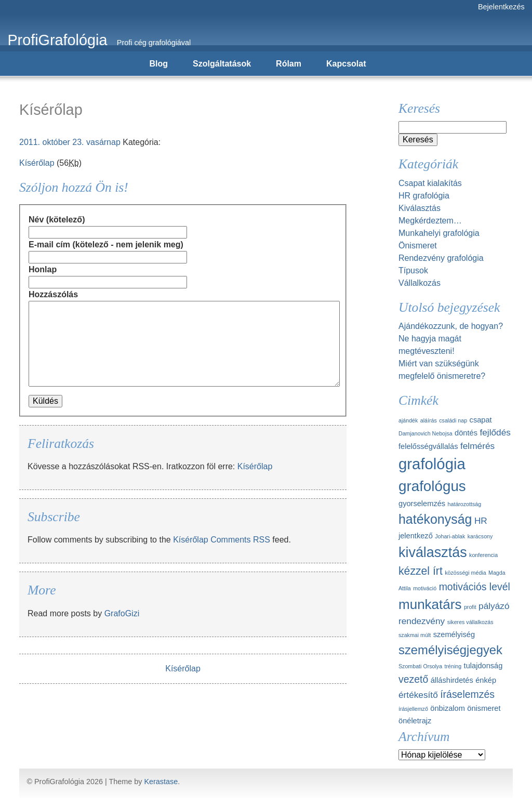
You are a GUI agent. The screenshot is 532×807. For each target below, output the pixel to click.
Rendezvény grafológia (441, 258)
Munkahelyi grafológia (439, 233)
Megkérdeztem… (430, 221)
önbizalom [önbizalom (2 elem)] (448, 708)
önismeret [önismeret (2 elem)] (484, 708)
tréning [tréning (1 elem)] (453, 666)
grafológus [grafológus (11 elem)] (432, 486)
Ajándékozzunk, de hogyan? (451, 326)
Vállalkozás (420, 283)
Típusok (413, 270)
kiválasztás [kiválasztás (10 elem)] (433, 552)
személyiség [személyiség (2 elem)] (454, 634)
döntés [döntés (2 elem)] (466, 433)
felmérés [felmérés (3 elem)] (477, 446)
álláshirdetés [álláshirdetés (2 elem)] (452, 680)
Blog (159, 64)
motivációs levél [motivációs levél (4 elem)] (475, 587)
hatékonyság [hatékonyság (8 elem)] (435, 519)
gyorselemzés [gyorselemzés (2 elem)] (422, 504)
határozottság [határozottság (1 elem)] (465, 504)
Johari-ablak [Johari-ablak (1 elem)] (450, 536)
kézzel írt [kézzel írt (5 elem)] (421, 571)
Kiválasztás (420, 208)
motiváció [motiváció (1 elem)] (425, 588)
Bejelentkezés (501, 7)
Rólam (289, 64)
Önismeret (418, 246)
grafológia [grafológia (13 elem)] (432, 464)
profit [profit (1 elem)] (470, 607)
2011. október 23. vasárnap (70, 142)
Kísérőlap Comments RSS (222, 540)
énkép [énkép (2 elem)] (486, 680)
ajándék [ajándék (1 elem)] (408, 420)
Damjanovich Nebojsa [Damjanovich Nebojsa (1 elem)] (425, 433)
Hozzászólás (53, 294)
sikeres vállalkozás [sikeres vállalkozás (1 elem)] (470, 622)
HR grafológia (424, 196)
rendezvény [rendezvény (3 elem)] (422, 621)
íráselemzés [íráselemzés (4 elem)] (467, 694)
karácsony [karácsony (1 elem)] (480, 536)
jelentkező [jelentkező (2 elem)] (416, 536)
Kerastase (161, 782)
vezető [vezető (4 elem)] (413, 679)
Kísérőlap (37, 163)
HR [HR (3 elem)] (481, 521)
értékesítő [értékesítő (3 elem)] (418, 695)
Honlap (43, 269)
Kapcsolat (346, 64)
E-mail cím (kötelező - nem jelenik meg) (106, 244)
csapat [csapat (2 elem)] (481, 420)
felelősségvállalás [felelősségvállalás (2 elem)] (428, 446)
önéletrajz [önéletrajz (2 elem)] (415, 721)
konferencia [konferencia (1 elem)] (483, 555)
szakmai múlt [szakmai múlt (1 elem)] (415, 635)
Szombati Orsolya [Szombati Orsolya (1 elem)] (420, 666)
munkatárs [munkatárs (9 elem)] (430, 604)
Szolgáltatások (222, 64)
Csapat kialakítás (430, 183)
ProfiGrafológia (57, 40)
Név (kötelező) (57, 220)
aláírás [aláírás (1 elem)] (429, 420)
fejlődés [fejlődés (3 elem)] (495, 432)
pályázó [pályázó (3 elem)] (494, 606)
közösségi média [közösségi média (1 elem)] (465, 573)
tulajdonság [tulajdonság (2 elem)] (483, 666)
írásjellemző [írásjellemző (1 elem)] (413, 709)
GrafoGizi (122, 613)
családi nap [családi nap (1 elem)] (453, 420)
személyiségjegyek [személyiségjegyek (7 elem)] (450, 650)
